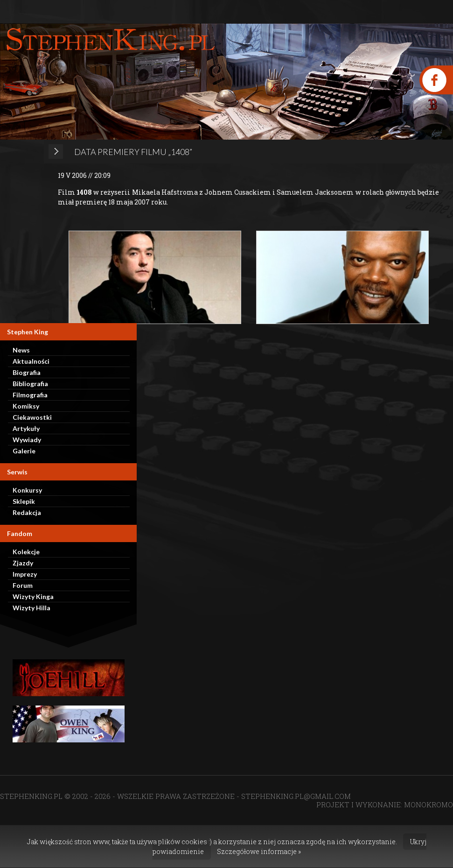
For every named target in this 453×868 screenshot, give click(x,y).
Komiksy (26, 406)
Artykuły (26, 428)
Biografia (27, 372)
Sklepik (24, 501)
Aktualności (31, 361)
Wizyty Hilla (31, 608)
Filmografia (30, 395)
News (21, 350)
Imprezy (25, 574)
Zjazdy (23, 563)
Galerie (24, 451)
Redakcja (27, 512)
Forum (23, 585)
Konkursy (27, 490)
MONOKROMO (429, 804)
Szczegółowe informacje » (259, 851)
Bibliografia (30, 384)
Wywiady (27, 440)
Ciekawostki (32, 417)
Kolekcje (26, 552)
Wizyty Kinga (33, 596)
